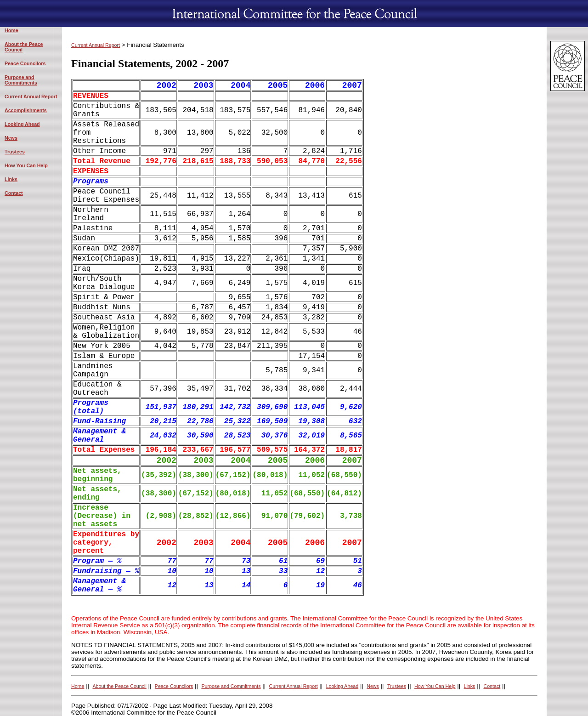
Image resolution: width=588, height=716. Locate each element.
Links (11, 179)
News (11, 138)
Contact (14, 193)
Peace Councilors (25, 63)
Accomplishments (26, 110)
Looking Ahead (22, 124)
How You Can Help (26, 165)
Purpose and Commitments (21, 80)
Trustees (15, 152)
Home (11, 30)
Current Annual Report (31, 97)
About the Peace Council (119, 686)
